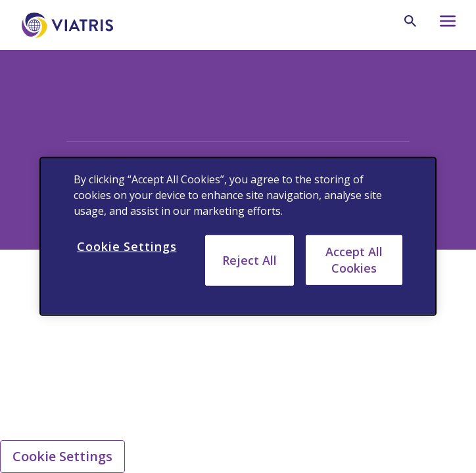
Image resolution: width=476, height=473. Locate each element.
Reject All (250, 260)
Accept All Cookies (354, 260)
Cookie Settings (62, 456)
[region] (238, 236)
